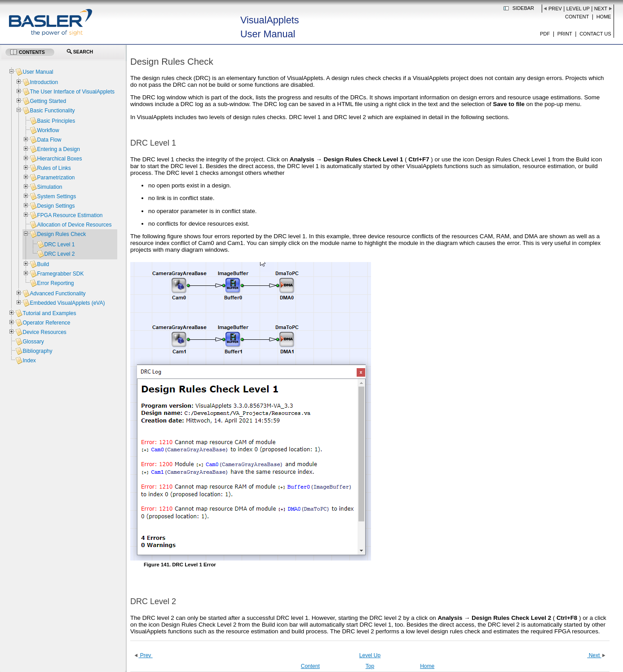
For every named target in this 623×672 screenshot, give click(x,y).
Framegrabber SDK (60, 274)
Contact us (595, 34)
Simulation (49, 187)
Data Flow (49, 140)
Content (577, 17)
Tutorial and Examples (49, 313)
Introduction (44, 82)
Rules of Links (54, 168)
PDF (545, 34)
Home (604, 17)
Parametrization (56, 178)
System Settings (56, 196)
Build (43, 264)
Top (370, 666)
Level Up (578, 9)
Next (601, 9)
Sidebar (523, 8)
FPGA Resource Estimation (70, 215)
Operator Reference (46, 323)
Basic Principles (56, 121)
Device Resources (44, 332)
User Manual (38, 72)
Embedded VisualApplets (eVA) (67, 303)
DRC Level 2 (59, 254)
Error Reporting (55, 283)
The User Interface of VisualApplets (72, 92)
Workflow (48, 130)
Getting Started (48, 101)
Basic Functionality (52, 111)
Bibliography (37, 351)
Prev (555, 9)
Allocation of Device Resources (74, 225)
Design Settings (56, 206)
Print (565, 34)
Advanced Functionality (57, 294)
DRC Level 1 (59, 245)
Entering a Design (58, 149)
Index (29, 360)
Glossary (33, 342)
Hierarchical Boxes (59, 159)
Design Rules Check (61, 234)
